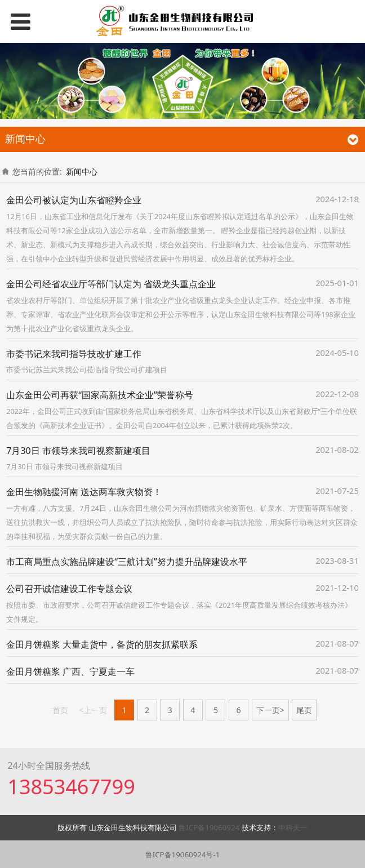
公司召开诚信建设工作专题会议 (69, 589)
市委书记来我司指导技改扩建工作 (74, 354)
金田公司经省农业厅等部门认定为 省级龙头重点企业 (111, 284)
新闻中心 (82, 172)
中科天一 (293, 827)
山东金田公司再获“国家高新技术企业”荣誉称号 (100, 395)
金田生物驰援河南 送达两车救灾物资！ (84, 492)
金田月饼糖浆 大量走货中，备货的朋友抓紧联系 (102, 644)
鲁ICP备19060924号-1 (183, 854)
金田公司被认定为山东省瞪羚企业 (74, 200)
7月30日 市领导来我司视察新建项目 (78, 451)
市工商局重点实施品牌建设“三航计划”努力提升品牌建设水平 (127, 562)
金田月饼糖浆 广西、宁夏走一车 (70, 671)
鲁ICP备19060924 (210, 827)
